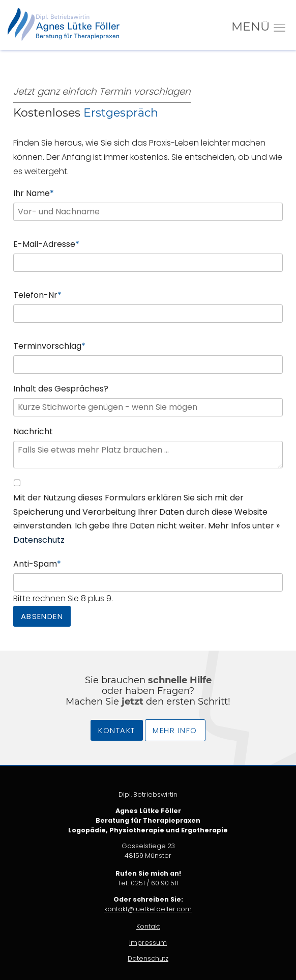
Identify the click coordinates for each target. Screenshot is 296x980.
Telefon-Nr (37, 295)
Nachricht (33, 431)
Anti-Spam (37, 563)
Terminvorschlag (49, 345)
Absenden (42, 616)
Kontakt (116, 730)
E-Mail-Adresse (46, 244)
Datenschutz (39, 540)
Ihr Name (34, 193)
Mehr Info (175, 730)
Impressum (148, 943)
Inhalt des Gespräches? (61, 389)
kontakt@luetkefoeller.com (148, 909)
